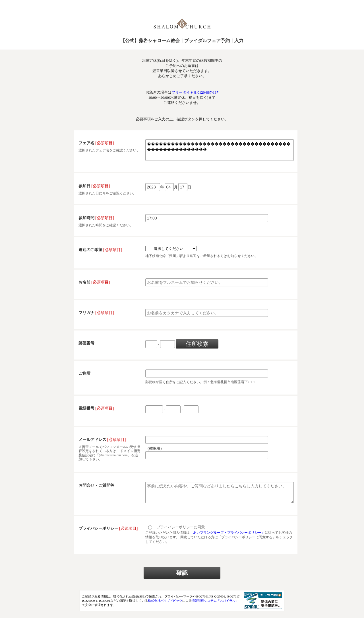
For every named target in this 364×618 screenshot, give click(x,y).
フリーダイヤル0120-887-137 (195, 92)
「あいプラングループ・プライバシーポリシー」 (227, 539)
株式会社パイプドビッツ (165, 607)
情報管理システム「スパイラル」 (215, 607)
